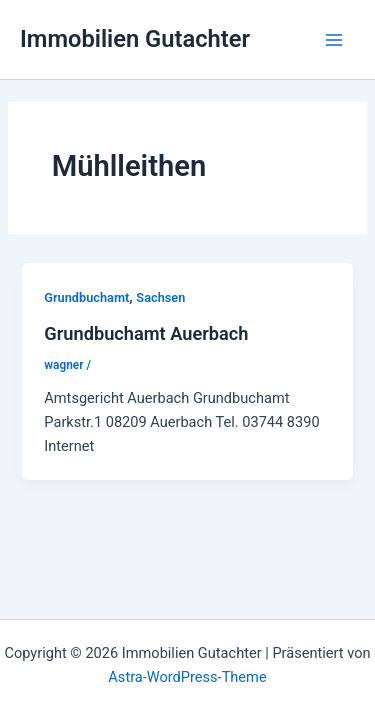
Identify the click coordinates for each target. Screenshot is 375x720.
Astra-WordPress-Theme (187, 677)
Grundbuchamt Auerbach (146, 333)
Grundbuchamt (86, 297)
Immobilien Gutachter (135, 39)
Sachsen (160, 297)
